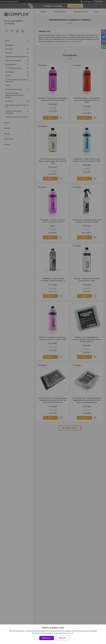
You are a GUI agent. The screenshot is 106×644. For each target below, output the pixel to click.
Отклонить (62, 638)
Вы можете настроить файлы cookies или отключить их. (52, 633)
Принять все (47, 638)
